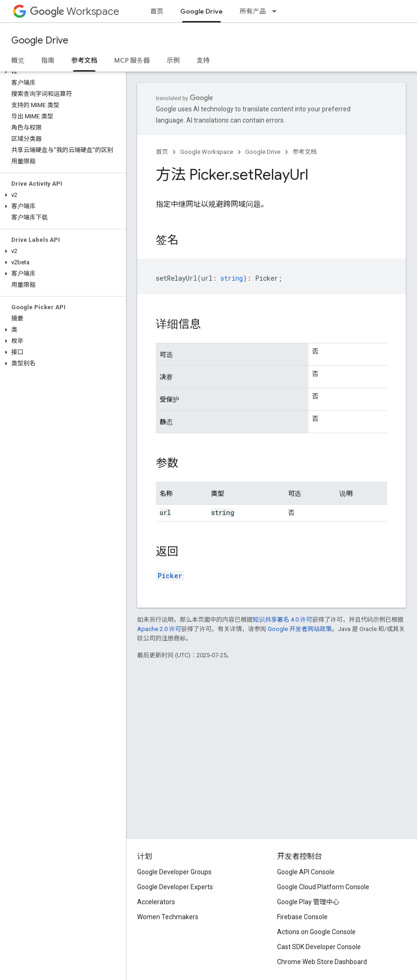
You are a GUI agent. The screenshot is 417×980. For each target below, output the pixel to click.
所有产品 (253, 11)
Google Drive (40, 40)
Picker (170, 576)
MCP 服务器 (132, 60)
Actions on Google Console (316, 932)
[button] (61, 72)
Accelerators (156, 902)
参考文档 (305, 152)
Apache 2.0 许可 (159, 629)
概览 (18, 60)
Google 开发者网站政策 (300, 629)
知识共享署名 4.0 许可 (282, 620)
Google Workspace (207, 152)
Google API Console (306, 872)
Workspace (75, 11)
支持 (203, 60)
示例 (173, 60)
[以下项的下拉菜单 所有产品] (277, 11)
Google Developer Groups (174, 872)
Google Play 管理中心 (308, 902)
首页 (157, 11)
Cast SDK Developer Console (319, 947)
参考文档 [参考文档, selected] (84, 60)
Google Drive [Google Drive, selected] (201, 11)
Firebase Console (302, 917)
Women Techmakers (168, 917)
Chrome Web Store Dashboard (322, 962)
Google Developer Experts (175, 887)
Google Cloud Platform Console (323, 887)
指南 (48, 60)
